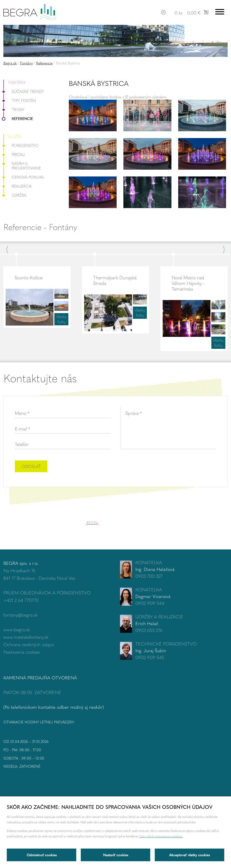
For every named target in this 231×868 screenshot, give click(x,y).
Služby (15, 136)
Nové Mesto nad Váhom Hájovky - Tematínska (188, 283)
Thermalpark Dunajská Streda (115, 280)
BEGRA (92, 523)
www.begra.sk (17, 629)
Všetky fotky (61, 319)
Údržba (15, 195)
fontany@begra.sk (20, 615)
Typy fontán (20, 100)
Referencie (44, 63)
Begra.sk (10, 63)
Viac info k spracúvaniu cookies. (161, 836)
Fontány (26, 63)
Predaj (14, 154)
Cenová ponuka (24, 177)
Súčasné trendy (24, 91)
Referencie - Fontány (40, 227)
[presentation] (182, 467)
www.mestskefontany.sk (26, 637)
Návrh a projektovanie (22, 166)
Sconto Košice (29, 277)
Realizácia (17, 186)
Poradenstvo (21, 145)
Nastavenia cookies (22, 652)
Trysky (14, 109)
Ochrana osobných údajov (29, 644)
